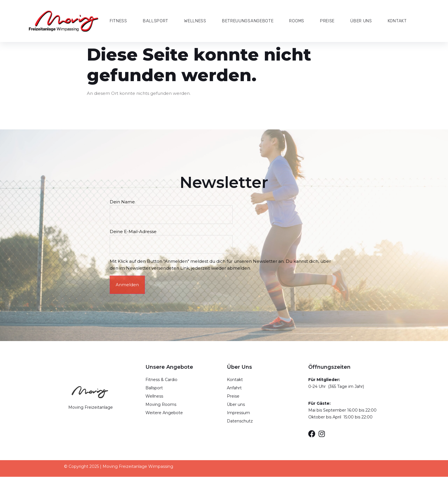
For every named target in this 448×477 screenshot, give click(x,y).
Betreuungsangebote (248, 21)
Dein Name (172, 208)
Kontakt (397, 21)
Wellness (195, 21)
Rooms (297, 21)
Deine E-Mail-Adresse (172, 238)
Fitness (118, 21)
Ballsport (156, 21)
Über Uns (361, 21)
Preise (327, 21)
